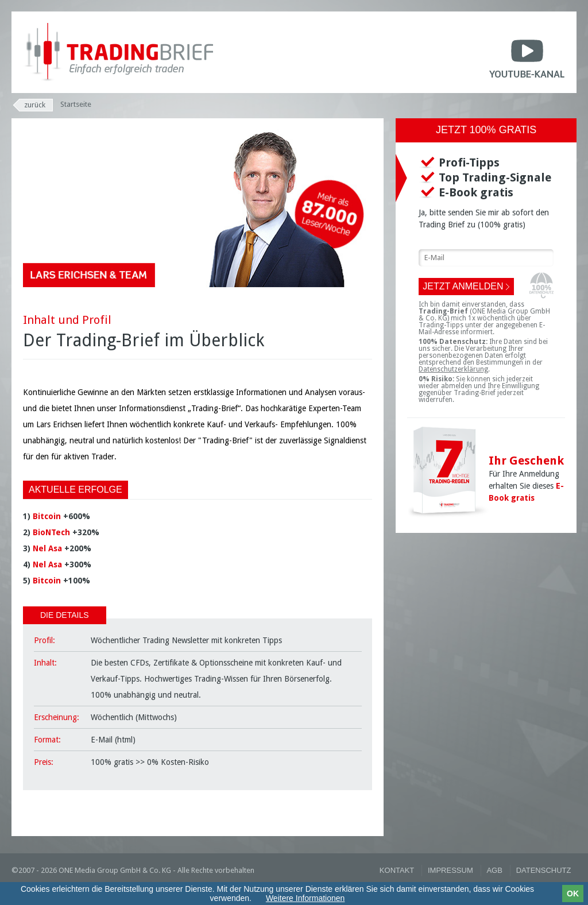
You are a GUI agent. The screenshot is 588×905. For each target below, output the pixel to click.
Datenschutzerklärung (453, 369)
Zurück (35, 105)
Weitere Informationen (305, 898)
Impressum (450, 870)
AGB (494, 870)
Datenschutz (544, 870)
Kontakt (397, 870)
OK (573, 894)
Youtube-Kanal (527, 57)
